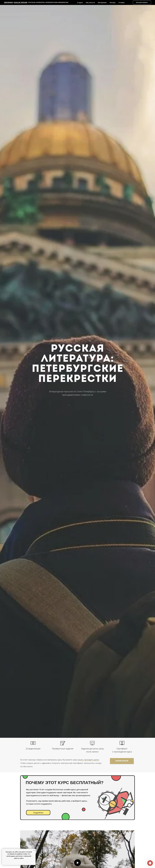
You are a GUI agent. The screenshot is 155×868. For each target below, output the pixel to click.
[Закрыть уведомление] (34, 850)
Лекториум (8, 3)
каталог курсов (20, 3)
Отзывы (121, 2)
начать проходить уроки (88, 760)
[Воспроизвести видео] (77, 863)
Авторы (113, 2)
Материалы (102, 2)
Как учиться (90, 2)
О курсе (80, 2)
